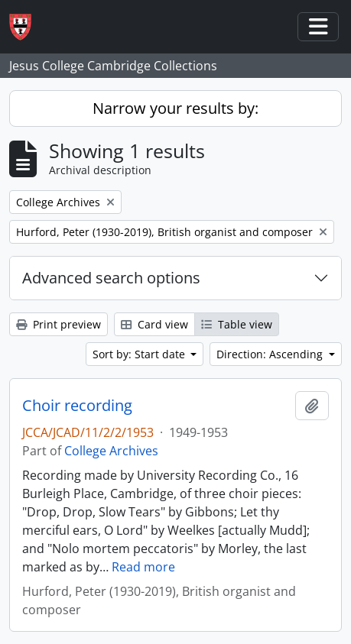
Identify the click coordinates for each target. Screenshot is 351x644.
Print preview (58, 324)
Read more (143, 567)
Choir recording (77, 406)
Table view (237, 324)
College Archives (111, 451)
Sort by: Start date (140, 354)
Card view (154, 324)
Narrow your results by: (175, 108)
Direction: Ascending (271, 354)
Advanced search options (111, 278)
